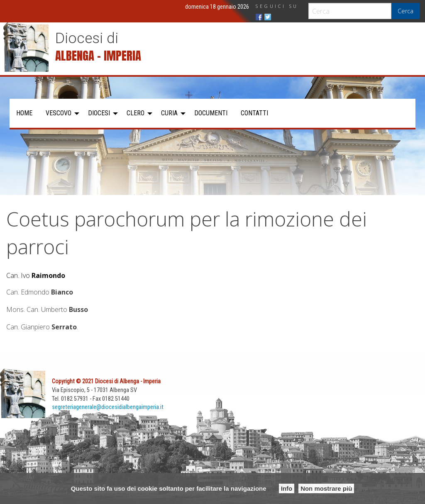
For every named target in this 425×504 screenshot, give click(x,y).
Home (24, 113)
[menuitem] (24, 113)
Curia (169, 113)
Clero (136, 113)
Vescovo (59, 113)
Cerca (405, 11)
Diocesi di (87, 38)
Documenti (211, 113)
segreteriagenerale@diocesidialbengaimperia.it (108, 407)
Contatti (254, 113)
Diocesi (99, 113)
